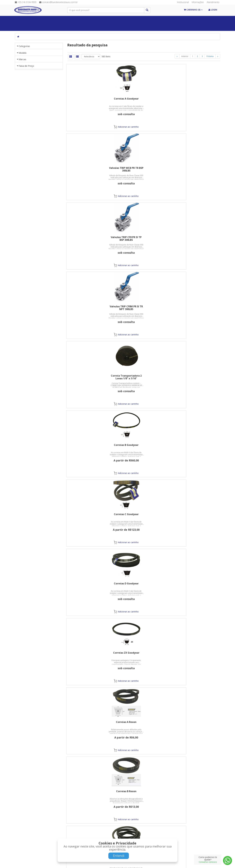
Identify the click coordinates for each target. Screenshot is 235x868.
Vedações (62, 20)
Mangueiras (189, 20)
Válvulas (114, 20)
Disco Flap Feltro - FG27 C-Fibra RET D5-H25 (196, 446)
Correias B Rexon (144, 306)
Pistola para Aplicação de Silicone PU (144, 723)
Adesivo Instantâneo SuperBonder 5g (196, 585)
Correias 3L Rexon (144, 376)
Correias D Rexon (91, 376)
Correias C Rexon (196, 306)
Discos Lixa (91, 514)
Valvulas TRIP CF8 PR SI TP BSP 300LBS (196, 100)
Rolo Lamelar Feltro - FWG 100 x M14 (196, 516)
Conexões (131, 20)
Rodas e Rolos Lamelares (144, 514)
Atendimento (213, 2)
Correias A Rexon (91, 306)
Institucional (183, 2)
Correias (79, 20)
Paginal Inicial (27, 20)
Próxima (210, 56)
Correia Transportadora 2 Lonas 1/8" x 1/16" (144, 169)
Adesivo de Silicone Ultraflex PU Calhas (91, 723)
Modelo (23, 112)
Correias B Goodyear (196, 168)
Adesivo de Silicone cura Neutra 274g (144, 654)
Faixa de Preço (26, 208)
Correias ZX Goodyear (196, 237)
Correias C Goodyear (91, 237)
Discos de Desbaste (144, 445)
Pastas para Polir (91, 583)
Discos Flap (91, 445)
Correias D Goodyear (144, 237)
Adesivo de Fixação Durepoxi (144, 583)
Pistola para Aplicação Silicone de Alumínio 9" (196, 723)
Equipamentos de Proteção (160, 20)
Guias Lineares (88, 27)
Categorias (24, 46)
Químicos (97, 20)
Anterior (185, 56)
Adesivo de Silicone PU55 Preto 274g (196, 654)
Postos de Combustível (62, 27)
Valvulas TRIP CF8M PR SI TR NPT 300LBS (91, 169)
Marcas (22, 142)
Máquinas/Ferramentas (31, 27)
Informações (198, 2)
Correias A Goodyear (91, 99)
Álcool (46, 20)
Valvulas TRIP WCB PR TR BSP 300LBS (144, 100)
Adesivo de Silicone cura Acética (91, 654)
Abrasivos (208, 20)
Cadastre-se (173, 839)
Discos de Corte (196, 376)
